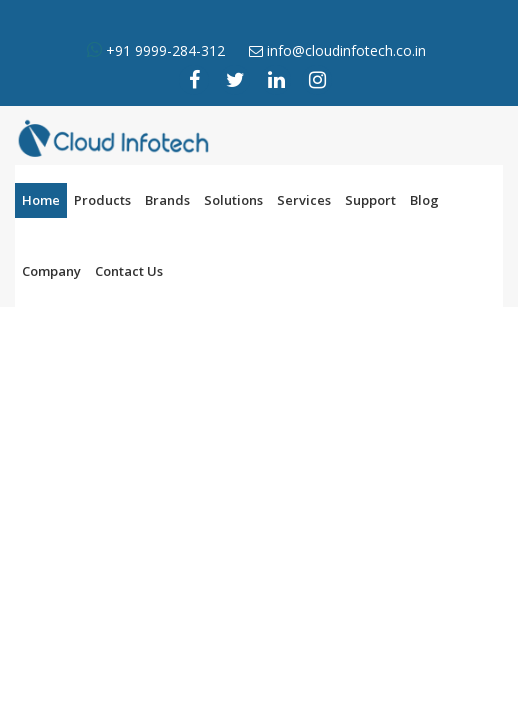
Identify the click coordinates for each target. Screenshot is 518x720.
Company (51, 271)
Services (304, 200)
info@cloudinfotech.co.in (346, 50)
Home (41, 200)
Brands (167, 200)
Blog (424, 200)
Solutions (233, 200)
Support (370, 200)
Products (102, 200)
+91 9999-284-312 (163, 50)
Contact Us (129, 271)
